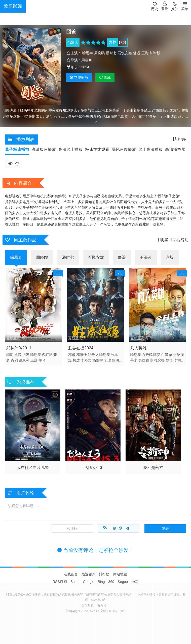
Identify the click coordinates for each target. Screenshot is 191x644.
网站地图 (120, 574)
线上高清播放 (150, 149)
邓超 (72, 355)
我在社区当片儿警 (33, 468)
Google (88, 582)
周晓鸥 (99, 53)
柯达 (76, 360)
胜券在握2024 (81, 348)
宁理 (107, 360)
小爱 (176, 355)
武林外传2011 (19, 348)
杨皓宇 (98, 360)
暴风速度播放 (124, 149)
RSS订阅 (60, 582)
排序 (179, 139)
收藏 (105, 77)
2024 (85, 67)
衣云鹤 (147, 355)
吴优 (142, 360)
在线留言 (71, 574)
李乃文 (86, 360)
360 (111, 582)
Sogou (123, 582)
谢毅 (157, 53)
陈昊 (157, 355)
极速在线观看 (97, 149)
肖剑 (14, 360)
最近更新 (89, 574)
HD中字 (14, 164)
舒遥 (137, 53)
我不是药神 (153, 468)
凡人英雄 (138, 348)
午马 (42, 360)
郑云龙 (93, 355)
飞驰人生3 (93, 468)
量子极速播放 (17, 149)
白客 (150, 360)
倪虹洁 (47, 355)
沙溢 (26, 355)
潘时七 (111, 53)
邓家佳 (82, 355)
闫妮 (10, 355)
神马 (135, 582)
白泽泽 (167, 355)
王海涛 (147, 53)
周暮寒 (87, 60)
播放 (79, 77)
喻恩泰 (88, 53)
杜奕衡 (160, 360)
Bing (101, 582)
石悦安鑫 (125, 53)
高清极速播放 (44, 149)
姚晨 (18, 355)
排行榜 (104, 574)
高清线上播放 (70, 149)
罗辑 (169, 360)
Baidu (75, 582)
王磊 (34, 360)
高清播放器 (175, 149)
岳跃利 (24, 360)
